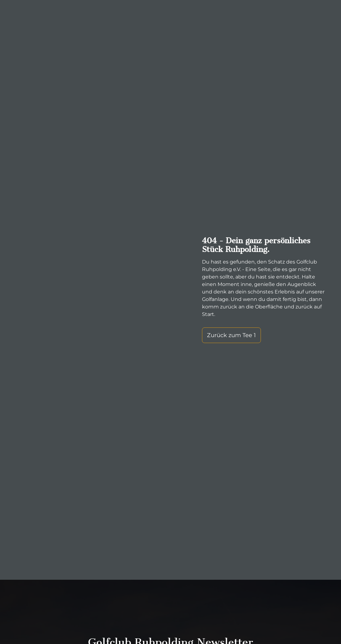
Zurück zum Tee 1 (231, 335)
